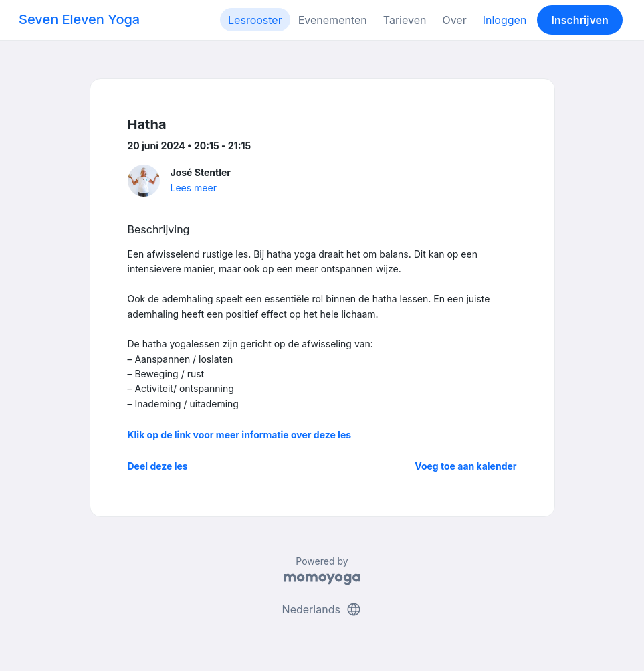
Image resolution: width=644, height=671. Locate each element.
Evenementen (333, 20)
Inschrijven (580, 20)
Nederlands (322, 609)
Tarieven (405, 20)
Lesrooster (255, 20)
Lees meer (194, 188)
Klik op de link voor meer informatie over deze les (240, 435)
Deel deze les (158, 466)
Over (454, 20)
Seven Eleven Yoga (79, 19)
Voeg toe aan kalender (465, 466)
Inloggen (505, 20)
